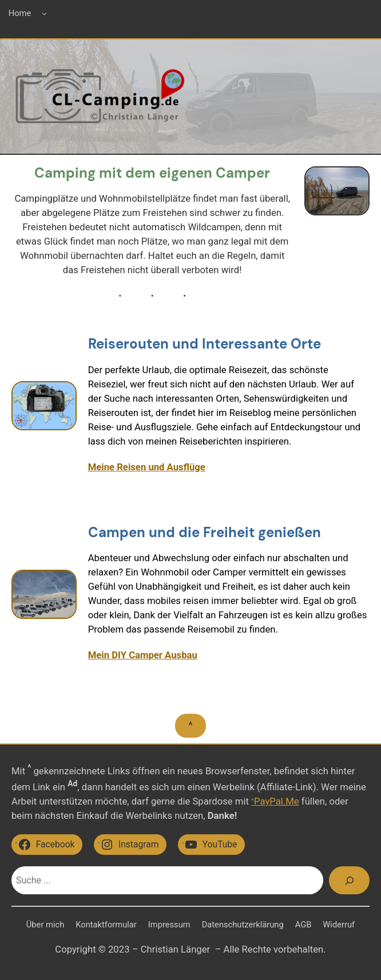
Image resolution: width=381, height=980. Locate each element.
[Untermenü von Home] (44, 13)
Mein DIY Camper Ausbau (143, 655)
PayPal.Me (277, 801)
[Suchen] (349, 880)
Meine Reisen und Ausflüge (147, 467)
